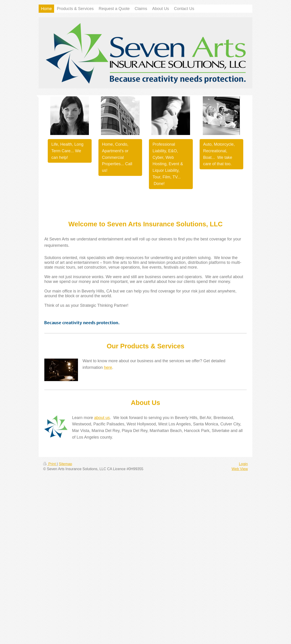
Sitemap (65, 464)
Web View (240, 469)
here (108, 367)
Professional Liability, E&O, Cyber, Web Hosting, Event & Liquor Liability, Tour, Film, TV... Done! (168, 164)
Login (243, 464)
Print (50, 464)
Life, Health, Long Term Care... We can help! (67, 151)
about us (102, 418)
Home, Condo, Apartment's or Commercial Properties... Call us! (117, 157)
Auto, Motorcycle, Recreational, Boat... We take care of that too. (219, 154)
